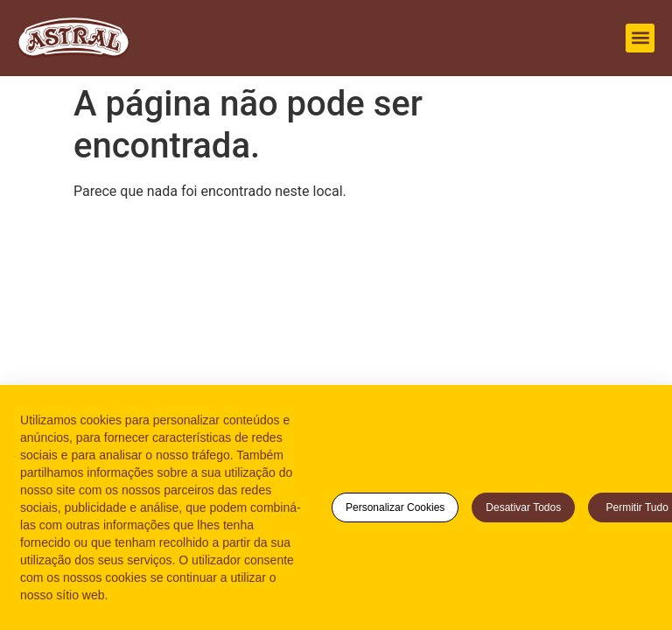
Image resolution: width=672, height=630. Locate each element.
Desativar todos (523, 507)
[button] (640, 38)
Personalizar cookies (395, 507)
